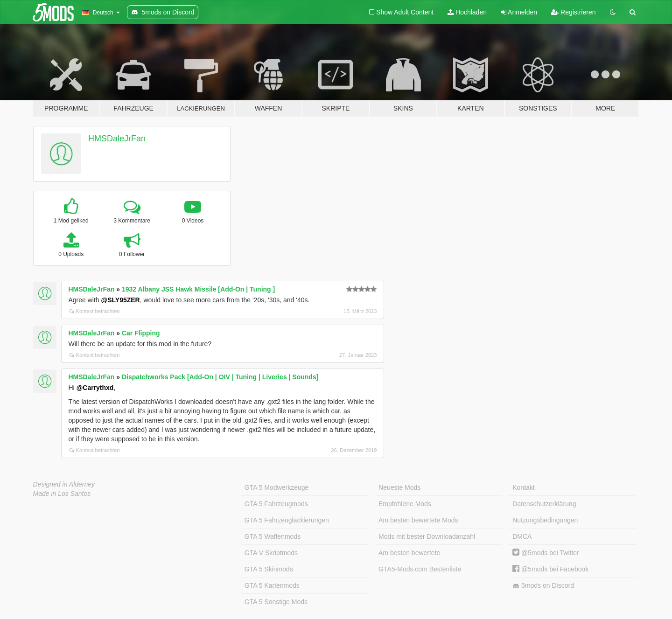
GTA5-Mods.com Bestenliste (420, 569)
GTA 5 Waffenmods (273, 536)
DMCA (522, 536)
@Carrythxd (95, 388)
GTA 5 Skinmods (269, 569)
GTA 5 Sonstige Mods (276, 602)
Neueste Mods (399, 487)
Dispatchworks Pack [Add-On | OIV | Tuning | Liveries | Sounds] (220, 377)
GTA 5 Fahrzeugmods (276, 504)
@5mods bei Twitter (546, 553)
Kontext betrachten (94, 311)
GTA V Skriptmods (271, 553)
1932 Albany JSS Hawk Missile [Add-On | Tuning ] (198, 289)
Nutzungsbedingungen (545, 520)
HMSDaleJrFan (117, 139)
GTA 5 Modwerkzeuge (276, 487)
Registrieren (573, 12)
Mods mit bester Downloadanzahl (427, 536)
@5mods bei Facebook (550, 569)
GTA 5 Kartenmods (272, 585)
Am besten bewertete (409, 553)
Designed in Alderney (64, 484)
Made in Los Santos (62, 494)
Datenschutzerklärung (544, 504)
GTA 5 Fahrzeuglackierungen (287, 520)
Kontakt (523, 487)
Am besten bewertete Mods (418, 520)
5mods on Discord (543, 586)
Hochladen (467, 12)
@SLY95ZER (121, 300)
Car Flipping (141, 333)
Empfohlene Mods (405, 504)
